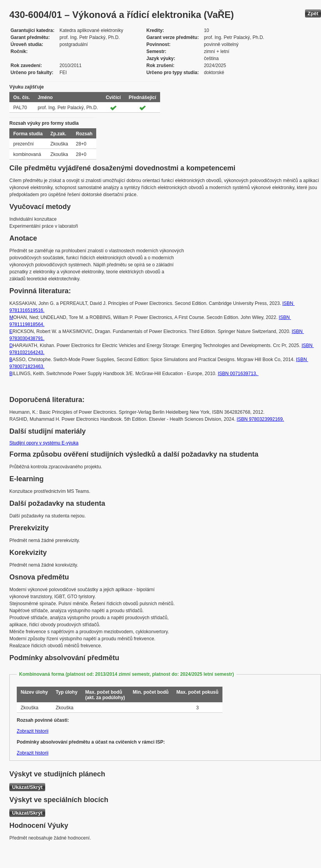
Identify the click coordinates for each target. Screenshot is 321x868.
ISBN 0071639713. (238, 374)
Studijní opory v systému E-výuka (44, 443)
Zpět (313, 13)
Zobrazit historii (33, 731)
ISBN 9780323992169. (260, 419)
